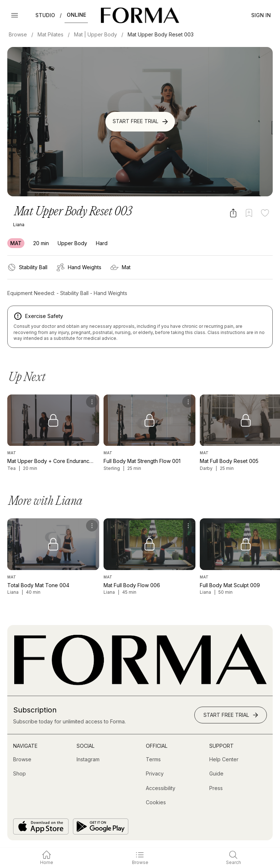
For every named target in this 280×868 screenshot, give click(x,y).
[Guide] (216, 774)
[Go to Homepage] (140, 684)
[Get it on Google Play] (101, 826)
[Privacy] (155, 774)
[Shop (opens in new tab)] (20, 774)
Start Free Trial (141, 122)
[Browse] (22, 759)
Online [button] (76, 15)
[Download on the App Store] (41, 826)
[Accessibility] (161, 788)
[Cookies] (156, 802)
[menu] (92, 402)
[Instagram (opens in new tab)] (88, 759)
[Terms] (153, 759)
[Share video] (233, 213)
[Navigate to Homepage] (140, 15)
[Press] (216, 788)
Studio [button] (45, 15)
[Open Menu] (15, 15)
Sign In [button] (261, 15)
